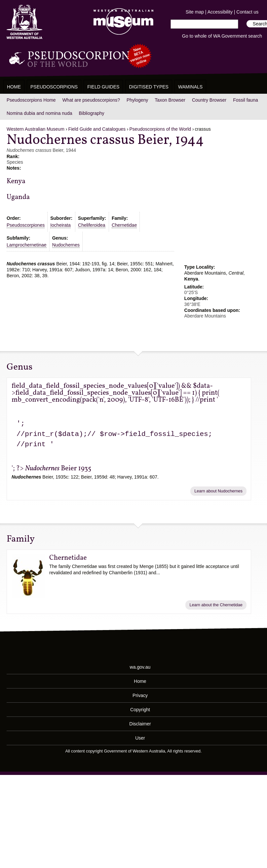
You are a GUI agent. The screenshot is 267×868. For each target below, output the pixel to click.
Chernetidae (124, 225)
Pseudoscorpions (54, 87)
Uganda (18, 197)
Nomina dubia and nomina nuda (39, 113)
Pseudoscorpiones (26, 225)
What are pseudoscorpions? (91, 100)
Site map (195, 12)
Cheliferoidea (92, 225)
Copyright (140, 710)
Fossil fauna (245, 100)
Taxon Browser (170, 100)
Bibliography (91, 113)
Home (14, 87)
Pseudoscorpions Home (31, 100)
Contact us (247, 12)
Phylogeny (137, 100)
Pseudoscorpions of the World (160, 129)
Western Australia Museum (24, 22)
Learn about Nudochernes (218, 491)
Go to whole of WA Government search (222, 36)
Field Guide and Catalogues (97, 129)
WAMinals (190, 87)
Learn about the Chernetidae (216, 605)
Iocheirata (60, 225)
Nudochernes (66, 245)
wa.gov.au (140, 667)
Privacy (140, 695)
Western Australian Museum (122, 22)
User (140, 738)
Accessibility (220, 12)
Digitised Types (149, 87)
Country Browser (209, 100)
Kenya (16, 181)
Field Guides (103, 87)
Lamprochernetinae (27, 245)
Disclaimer (140, 724)
